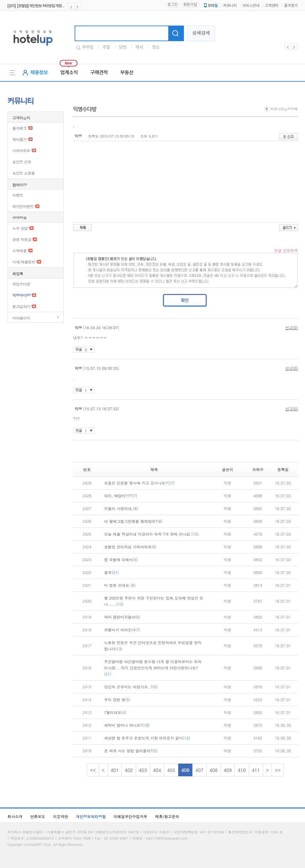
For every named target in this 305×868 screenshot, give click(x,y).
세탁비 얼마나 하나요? (127, 725)
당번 (123, 47)
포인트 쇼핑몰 (24, 173)
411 (256, 770)
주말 (106, 47)
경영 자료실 (22, 239)
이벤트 (18, 195)
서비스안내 (251, 6)
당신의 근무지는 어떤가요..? (131, 687)
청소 (156, 47)
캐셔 (139, 47)
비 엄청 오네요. (120, 585)
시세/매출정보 (24, 262)
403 (143, 770)
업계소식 (69, 73)
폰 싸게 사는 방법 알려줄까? (131, 751)
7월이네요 (115, 712)
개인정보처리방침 (91, 816)
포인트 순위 (22, 162)
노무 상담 (20, 228)
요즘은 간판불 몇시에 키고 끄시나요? (140, 483)
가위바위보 (21, 150)
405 (171, 770)
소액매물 (20, 251)
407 (199, 770)
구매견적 (99, 73)
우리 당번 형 (117, 699)
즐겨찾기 (291, 6)
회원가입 (190, 5)
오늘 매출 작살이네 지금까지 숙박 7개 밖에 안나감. (152, 534)
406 (185, 770)
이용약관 (61, 816)
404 (157, 770)
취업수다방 (21, 284)
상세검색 (201, 33)
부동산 (127, 73)
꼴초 (112, 572)
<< (93, 770)
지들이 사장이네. (121, 508)
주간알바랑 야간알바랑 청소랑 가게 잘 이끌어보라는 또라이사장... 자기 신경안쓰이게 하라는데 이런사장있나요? (153, 668)
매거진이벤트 (23, 206)
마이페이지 (21, 318)
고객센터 (272, 6)
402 (129, 770)
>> (278, 770)
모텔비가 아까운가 (122, 630)
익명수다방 (21, 295)
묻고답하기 (21, 306)
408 (214, 770)
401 (115, 770)
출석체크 (20, 128)
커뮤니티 (230, 6)
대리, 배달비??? (121, 496)
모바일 (210, 6)
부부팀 (88, 47)
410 (242, 770)
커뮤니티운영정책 (281, 109)
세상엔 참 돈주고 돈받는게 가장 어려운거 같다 (147, 738)
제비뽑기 (20, 139)
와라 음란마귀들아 (122, 617)
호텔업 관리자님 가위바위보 (130, 547)
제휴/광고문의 (167, 816)
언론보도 (38, 816)
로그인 (172, 5)
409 (228, 770)
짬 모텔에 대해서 (121, 559)
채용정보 (39, 73)
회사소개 (15, 816)
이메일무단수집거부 (130, 816)
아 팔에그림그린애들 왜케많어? (133, 521)
